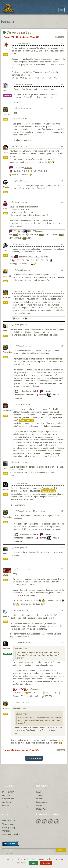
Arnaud (6, 617)
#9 (62, 291)
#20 (62, 703)
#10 (62, 325)
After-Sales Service (11, 834)
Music (39, 799)
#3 (62, 108)
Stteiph (6, 709)
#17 (62, 569)
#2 (62, 84)
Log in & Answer (34, 758)
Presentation (8, 792)
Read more (21, 863)
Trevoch (6, 187)
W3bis (5, 575)
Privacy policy (9, 827)
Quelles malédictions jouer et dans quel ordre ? (32, 618)
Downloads (42, 802)
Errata (39, 806)
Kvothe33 (7, 276)
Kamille (6, 91)
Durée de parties (17, 32)
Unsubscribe (7, 853)
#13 (62, 462)
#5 (62, 181)
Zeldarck (7, 411)
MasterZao (7, 352)
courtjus (7, 50)
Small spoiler (27, 420)
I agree (34, 863)
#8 (62, 270)
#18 (62, 611)
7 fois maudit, (22, 168)
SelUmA (6, 490)
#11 (62, 346)
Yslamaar (7, 298)
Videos (40, 795)
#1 (62, 43)
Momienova (7, 114)
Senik (5, 468)
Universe (6, 795)
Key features (8, 799)
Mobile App (42, 809)
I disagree (46, 863)
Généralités (35, 37)
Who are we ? (9, 821)
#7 (62, 244)
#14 (62, 483)
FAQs (39, 792)
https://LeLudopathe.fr (20, 637)
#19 (62, 643)
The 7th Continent (20, 37)
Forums (7, 37)
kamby (5, 331)
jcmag (5, 208)
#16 (62, 548)
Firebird (7, 649)
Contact (6, 831)
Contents (7, 802)
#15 (62, 511)
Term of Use (8, 824)
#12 (62, 405)
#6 (62, 202)
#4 (62, 146)
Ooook (5, 152)
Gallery (6, 806)
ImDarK (6, 251)
